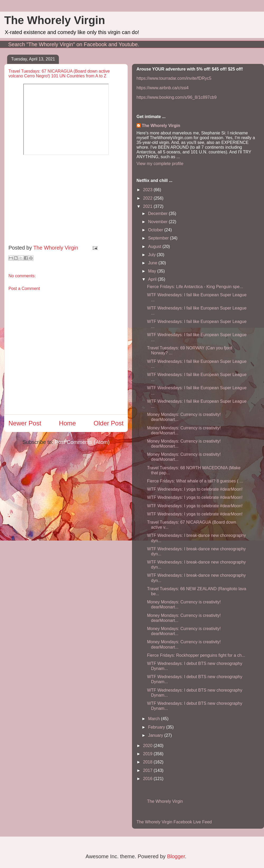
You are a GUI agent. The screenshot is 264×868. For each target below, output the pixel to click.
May (153, 271)
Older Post (109, 423)
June (153, 263)
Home (67, 423)
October (156, 230)
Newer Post (25, 423)
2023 (148, 190)
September (159, 238)
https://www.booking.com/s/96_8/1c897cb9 (176, 97)
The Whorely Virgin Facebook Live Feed (174, 822)
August (155, 247)
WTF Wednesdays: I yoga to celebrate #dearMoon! (195, 489)
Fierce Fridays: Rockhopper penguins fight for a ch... (196, 655)
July (152, 255)
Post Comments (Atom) (82, 442)
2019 (148, 754)
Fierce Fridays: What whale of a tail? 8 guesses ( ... (195, 481)
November (158, 222)
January (156, 735)
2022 (148, 198)
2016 (148, 779)
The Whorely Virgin (55, 20)
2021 (148, 206)
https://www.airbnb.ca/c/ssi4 (162, 88)
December (158, 214)
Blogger (176, 856)
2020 (148, 746)
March (155, 719)
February (157, 727)
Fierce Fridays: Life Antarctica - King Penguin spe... (195, 287)
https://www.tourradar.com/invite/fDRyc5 (174, 78)
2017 (148, 770)
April (153, 279)
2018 (148, 762)
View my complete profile (160, 164)
